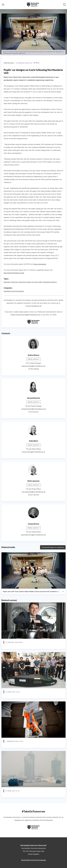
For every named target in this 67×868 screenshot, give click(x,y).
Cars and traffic (37, 282)
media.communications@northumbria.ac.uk (25, 315)
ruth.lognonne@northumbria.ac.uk (34, 492)
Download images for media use (53, 547)
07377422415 (33, 412)
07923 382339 (34, 495)
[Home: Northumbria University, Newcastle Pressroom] (33, 5)
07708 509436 (34, 369)
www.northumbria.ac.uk (33, 306)
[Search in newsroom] (64, 5)
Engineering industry (50, 282)
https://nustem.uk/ (40, 264)
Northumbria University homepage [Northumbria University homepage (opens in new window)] (34, 860)
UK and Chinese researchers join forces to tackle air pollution (29, 797)
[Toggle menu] (3, 5)
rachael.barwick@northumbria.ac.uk (34, 409)
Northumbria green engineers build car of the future (29, 696)
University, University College (21, 282)
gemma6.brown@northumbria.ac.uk (34, 535)
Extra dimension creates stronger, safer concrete (28, 746)
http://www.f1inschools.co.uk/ (14, 273)
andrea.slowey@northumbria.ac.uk (33, 366)
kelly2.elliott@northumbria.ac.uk (33, 452)
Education (7, 282)
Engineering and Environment (14, 291)
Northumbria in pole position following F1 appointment (31, 647)
